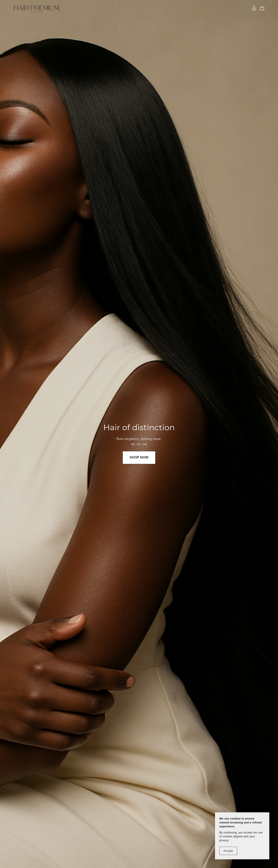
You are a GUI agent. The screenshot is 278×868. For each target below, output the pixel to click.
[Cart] (264, 8)
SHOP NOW (139, 457)
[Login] (254, 8)
